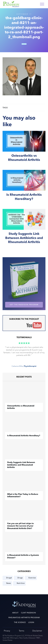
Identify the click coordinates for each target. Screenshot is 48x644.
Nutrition (21, 583)
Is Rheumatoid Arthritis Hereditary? (24, 188)
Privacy (7, 631)
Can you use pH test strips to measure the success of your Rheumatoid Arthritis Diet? (20, 526)
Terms (22, 631)
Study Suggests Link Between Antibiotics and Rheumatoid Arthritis (24, 229)
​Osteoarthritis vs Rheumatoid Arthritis (24, 149)
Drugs (20, 578)
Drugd (9, 578)
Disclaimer (37, 631)
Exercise (32, 578)
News (9, 583)
